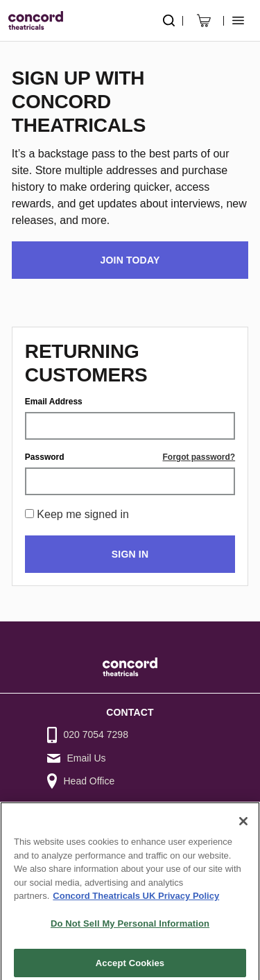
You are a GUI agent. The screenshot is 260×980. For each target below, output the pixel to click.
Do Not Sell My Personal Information (130, 930)
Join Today (130, 260)
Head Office (89, 781)
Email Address (54, 402)
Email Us (87, 758)
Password (45, 457)
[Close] (243, 827)
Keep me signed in (83, 514)
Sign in (130, 554)
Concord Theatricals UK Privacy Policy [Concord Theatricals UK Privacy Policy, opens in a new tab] (136, 903)
